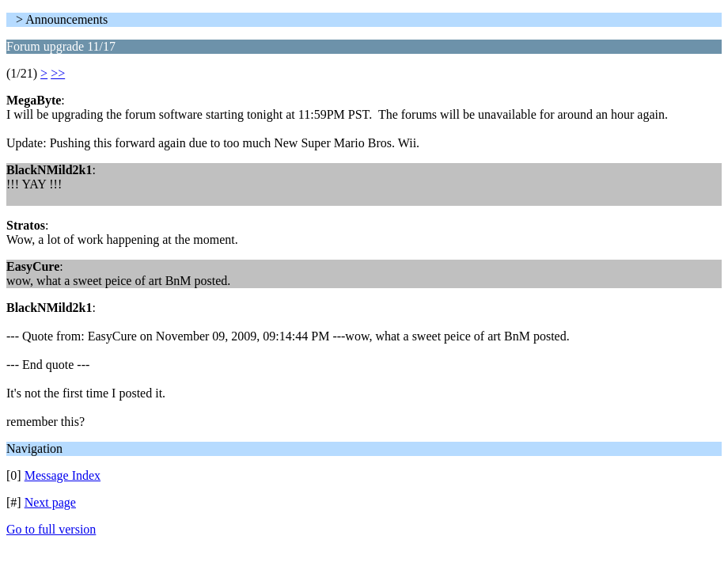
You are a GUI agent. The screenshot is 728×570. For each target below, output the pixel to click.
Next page (50, 502)
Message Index (63, 475)
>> (58, 73)
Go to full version (51, 529)
